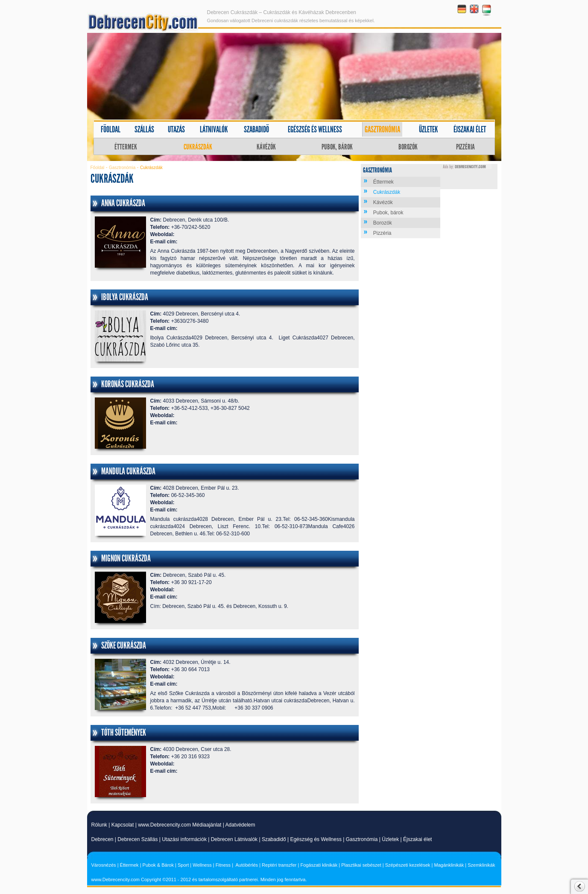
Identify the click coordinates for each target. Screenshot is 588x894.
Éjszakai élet (470, 129)
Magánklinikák (449, 865)
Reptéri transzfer (279, 865)
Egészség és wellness (315, 129)
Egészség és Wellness (316, 839)
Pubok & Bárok (158, 865)
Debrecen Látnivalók (234, 839)
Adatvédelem (240, 825)
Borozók (408, 147)
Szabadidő (256, 129)
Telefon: (160, 227)
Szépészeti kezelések (408, 865)
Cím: (156, 220)
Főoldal (111, 129)
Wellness (202, 865)
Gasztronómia (382, 129)
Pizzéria (465, 147)
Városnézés (104, 865)
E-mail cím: (164, 242)
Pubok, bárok (337, 147)
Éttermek (126, 147)
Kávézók (266, 147)
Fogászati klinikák (319, 865)
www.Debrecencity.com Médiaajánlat (180, 825)
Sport (183, 865)
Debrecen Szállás (137, 839)
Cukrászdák (198, 147)
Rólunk (99, 825)
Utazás (176, 129)
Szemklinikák (481, 865)
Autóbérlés (247, 865)
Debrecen (102, 839)
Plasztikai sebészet (361, 865)
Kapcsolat (123, 825)
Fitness (223, 865)
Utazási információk (184, 839)
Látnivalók (214, 129)
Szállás (144, 129)
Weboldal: (162, 234)
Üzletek (429, 129)
